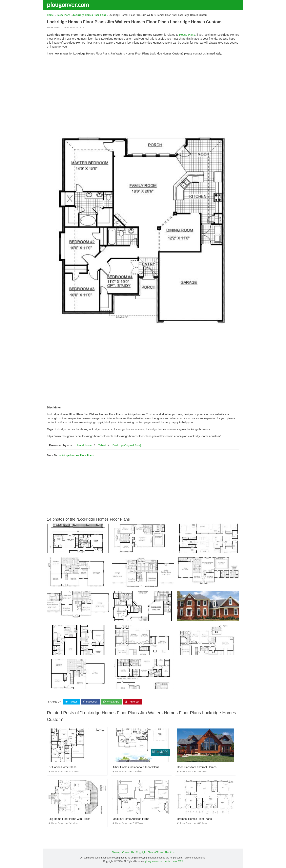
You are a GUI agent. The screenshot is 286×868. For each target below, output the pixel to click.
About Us (169, 852)
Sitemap (116, 852)
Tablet (102, 445)
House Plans (53, 28)
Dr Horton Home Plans (62, 767)
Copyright (141, 852)
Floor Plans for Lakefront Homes (197, 767)
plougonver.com (68, 5)
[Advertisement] (143, 86)
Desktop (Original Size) (127, 445)
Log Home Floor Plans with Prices (69, 819)
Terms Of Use (155, 852)
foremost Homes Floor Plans (194, 819)
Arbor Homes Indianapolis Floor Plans (136, 767)
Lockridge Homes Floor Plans (76, 455)
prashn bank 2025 (173, 861)
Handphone (84, 445)
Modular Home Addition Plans (131, 819)
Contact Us (128, 852)
